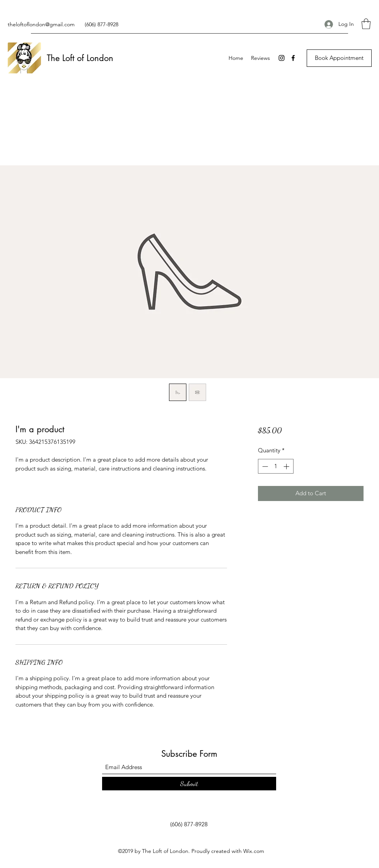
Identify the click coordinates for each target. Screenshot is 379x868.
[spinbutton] (276, 466)
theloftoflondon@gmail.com (41, 24)
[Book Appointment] (339, 58)
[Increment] (287, 466)
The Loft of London (80, 58)
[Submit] (189, 784)
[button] (366, 24)
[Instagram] (282, 58)
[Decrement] (264, 466)
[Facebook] (293, 58)
